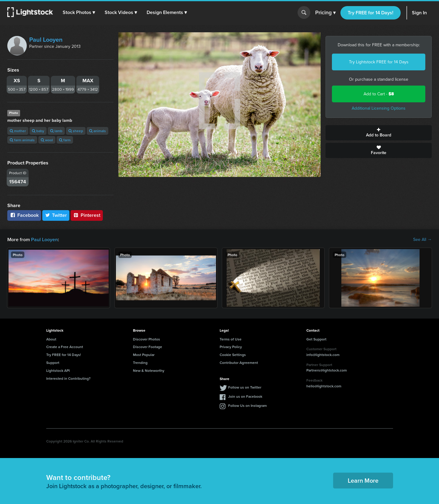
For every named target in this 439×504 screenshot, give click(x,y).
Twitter (56, 215)
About (51, 339)
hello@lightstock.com (324, 386)
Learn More (363, 480)
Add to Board (379, 133)
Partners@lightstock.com (327, 370)
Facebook (24, 215)
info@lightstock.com (323, 355)
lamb (56, 131)
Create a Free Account (65, 347)
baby (38, 131)
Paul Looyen (46, 40)
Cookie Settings (233, 355)
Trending (140, 363)
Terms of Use (231, 339)
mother (18, 131)
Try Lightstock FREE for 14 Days (379, 62)
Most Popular (144, 355)
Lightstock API (58, 370)
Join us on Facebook (245, 396)
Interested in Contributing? (68, 378)
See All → (422, 240)
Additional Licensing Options (379, 108)
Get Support (316, 339)
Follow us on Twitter (245, 387)
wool (47, 140)
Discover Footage (148, 347)
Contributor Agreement (239, 363)
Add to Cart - (379, 94)
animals (98, 131)
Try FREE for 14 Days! (371, 13)
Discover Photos (146, 339)
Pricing (325, 13)
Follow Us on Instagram (247, 405)
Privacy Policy (231, 347)
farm (65, 140)
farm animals (22, 140)
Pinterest (87, 215)
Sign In (419, 13)
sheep (76, 131)
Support (53, 363)
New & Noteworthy (149, 370)
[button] (79, 12)
